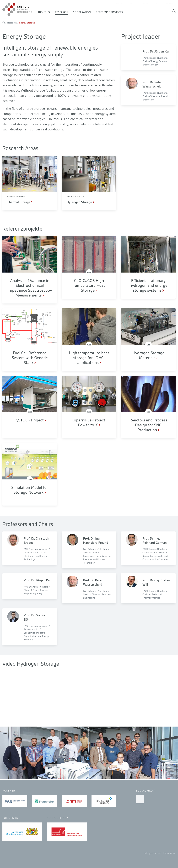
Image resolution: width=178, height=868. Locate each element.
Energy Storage (16, 198)
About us (45, 13)
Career (157, 4)
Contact (120, 4)
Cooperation (83, 13)
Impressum (169, 853)
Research (63, 13)
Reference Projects (111, 13)
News (133, 4)
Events (145, 4)
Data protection (152, 853)
